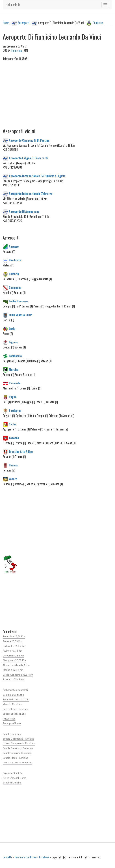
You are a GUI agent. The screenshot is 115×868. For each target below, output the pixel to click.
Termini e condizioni (26, 857)
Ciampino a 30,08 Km (14, 660)
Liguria (13, 342)
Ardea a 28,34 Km (12, 651)
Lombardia (15, 356)
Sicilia (13, 424)
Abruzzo (14, 246)
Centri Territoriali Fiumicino (18, 763)
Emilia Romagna (19, 301)
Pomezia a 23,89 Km (14, 636)
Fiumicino (98, 23)
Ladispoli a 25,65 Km (14, 646)
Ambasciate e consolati (15, 690)
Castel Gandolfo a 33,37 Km (18, 675)
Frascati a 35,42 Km (14, 679)
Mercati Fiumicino (12, 704)
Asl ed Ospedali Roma (14, 778)
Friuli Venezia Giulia (20, 315)
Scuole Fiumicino (12, 734)
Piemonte (15, 383)
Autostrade (9, 719)
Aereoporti (24, 23)
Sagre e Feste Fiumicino (15, 709)
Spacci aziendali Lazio (14, 714)
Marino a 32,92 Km (13, 670)
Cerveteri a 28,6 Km (14, 656)
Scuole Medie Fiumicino (15, 758)
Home (6, 23)
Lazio (12, 328)
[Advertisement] (57, 98)
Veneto (13, 479)
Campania (15, 287)
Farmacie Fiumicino (13, 773)
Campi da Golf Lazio (13, 695)
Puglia (13, 397)
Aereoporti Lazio (12, 723)
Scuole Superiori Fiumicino (17, 753)
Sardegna (15, 410)
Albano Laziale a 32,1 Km (16, 665)
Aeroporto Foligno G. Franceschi (28, 158)
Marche (13, 369)
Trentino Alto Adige (21, 451)
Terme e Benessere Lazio (16, 699)
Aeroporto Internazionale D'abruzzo (31, 194)
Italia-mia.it (13, 5)
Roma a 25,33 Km (12, 641)
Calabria (14, 274)
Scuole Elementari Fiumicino (18, 748)
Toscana (14, 438)
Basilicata (15, 260)
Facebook (44, 857)
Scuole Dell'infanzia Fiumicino (18, 739)
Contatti (7, 857)
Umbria (13, 465)
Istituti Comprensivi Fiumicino (19, 743)
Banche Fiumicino (12, 783)
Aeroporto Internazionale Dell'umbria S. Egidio (37, 176)
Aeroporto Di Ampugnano (24, 212)
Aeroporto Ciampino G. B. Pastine (29, 140)
